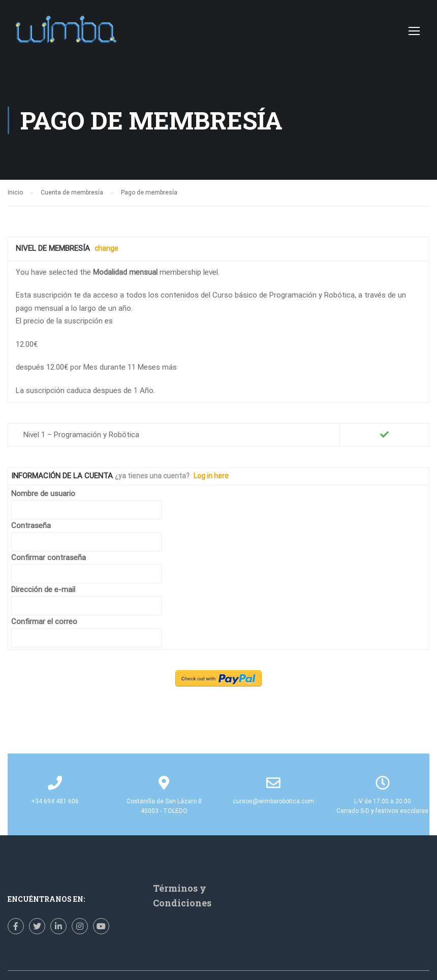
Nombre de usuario (43, 494)
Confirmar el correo (44, 622)
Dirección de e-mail (43, 590)
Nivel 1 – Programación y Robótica (81, 435)
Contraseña (31, 526)
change (106, 248)
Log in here (211, 476)
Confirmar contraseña (49, 558)
